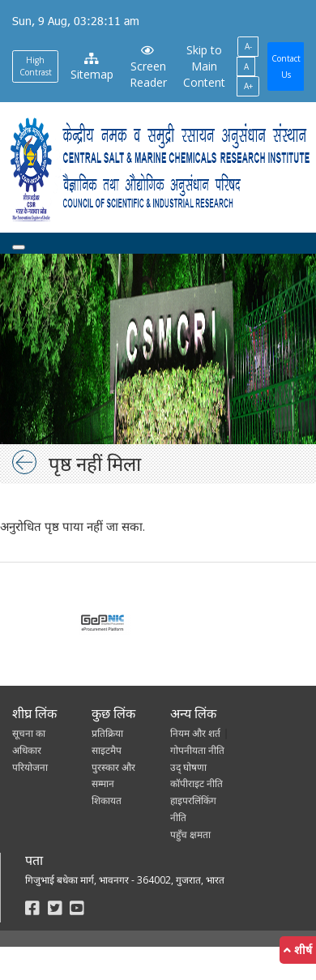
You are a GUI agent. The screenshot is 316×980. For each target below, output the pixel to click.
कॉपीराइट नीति (196, 783)
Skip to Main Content (204, 66)
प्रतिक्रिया (107, 733)
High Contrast (36, 66)
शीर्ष (298, 950)
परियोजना (30, 767)
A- (248, 46)
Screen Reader (148, 67)
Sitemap (92, 67)
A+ (248, 86)
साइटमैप (107, 750)
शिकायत (107, 800)
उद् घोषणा (188, 767)
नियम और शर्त (195, 733)
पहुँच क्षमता (190, 834)
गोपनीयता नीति (197, 750)
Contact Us (286, 66)
